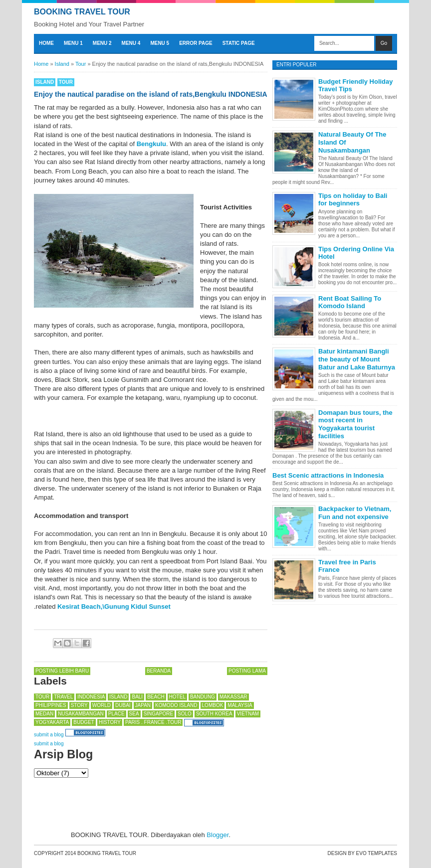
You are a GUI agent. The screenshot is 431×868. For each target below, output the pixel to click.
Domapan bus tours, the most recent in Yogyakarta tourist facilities (355, 424)
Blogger (217, 835)
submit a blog (49, 735)
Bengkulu (151, 144)
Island (45, 82)
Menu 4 (131, 43)
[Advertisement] (114, 803)
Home (46, 43)
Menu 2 (102, 43)
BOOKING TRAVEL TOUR (82, 12)
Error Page (196, 43)
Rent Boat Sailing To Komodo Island (350, 302)
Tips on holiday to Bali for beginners (353, 200)
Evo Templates (377, 853)
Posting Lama (247, 671)
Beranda (159, 671)
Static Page (239, 43)
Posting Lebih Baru (62, 671)
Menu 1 (73, 43)
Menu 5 (160, 43)
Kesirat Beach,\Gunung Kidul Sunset (114, 607)
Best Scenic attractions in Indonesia (328, 475)
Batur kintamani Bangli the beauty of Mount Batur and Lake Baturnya (357, 359)
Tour (66, 82)
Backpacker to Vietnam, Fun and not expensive (355, 513)
